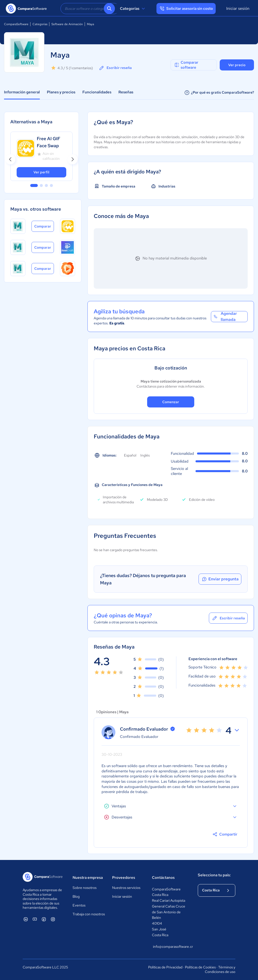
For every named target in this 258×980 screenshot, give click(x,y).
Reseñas (126, 92)
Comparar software (186, 65)
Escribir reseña (115, 68)
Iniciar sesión (238, 8)
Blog (76, 896)
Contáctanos (163, 878)
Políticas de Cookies (200, 967)
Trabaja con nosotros (89, 914)
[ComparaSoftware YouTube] (35, 919)
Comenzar (171, 402)
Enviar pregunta (220, 579)
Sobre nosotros (85, 888)
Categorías (133, 9)
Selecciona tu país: (214, 875)
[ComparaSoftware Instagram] (53, 919)
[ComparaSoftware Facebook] (44, 919)
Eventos (79, 905)
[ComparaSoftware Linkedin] (26, 919)
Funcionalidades (97, 92)
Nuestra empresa (88, 878)
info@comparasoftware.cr (170, 947)
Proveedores (124, 878)
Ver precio (237, 65)
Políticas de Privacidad (165, 967)
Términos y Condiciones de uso (220, 969)
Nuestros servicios (126, 888)
